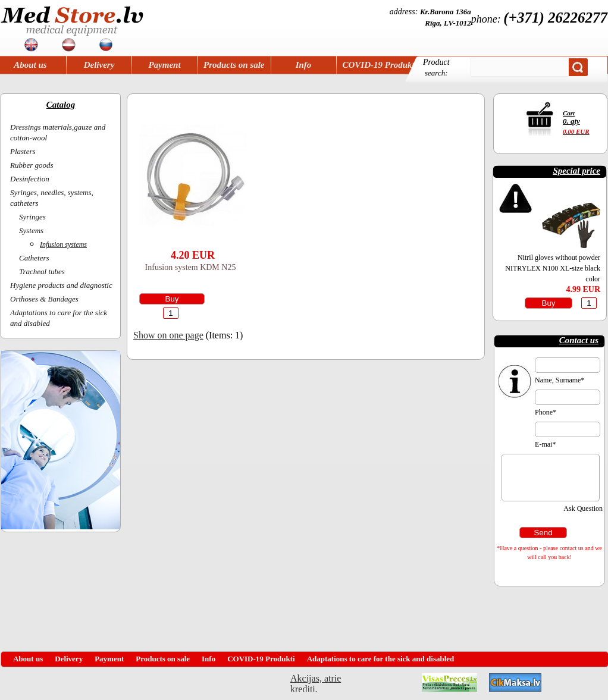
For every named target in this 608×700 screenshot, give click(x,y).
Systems (31, 230)
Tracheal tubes (42, 271)
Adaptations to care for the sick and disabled (381, 659)
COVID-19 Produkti (380, 65)
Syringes (32, 217)
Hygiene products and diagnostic (61, 285)
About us (30, 65)
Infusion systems (63, 244)
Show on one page (168, 335)
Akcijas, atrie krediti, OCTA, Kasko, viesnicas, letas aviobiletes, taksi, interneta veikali (316, 682)
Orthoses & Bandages (44, 299)
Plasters (23, 151)
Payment (164, 65)
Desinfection (30, 179)
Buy (172, 299)
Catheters (34, 258)
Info (304, 65)
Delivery (99, 65)
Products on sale (234, 65)
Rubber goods (32, 165)
